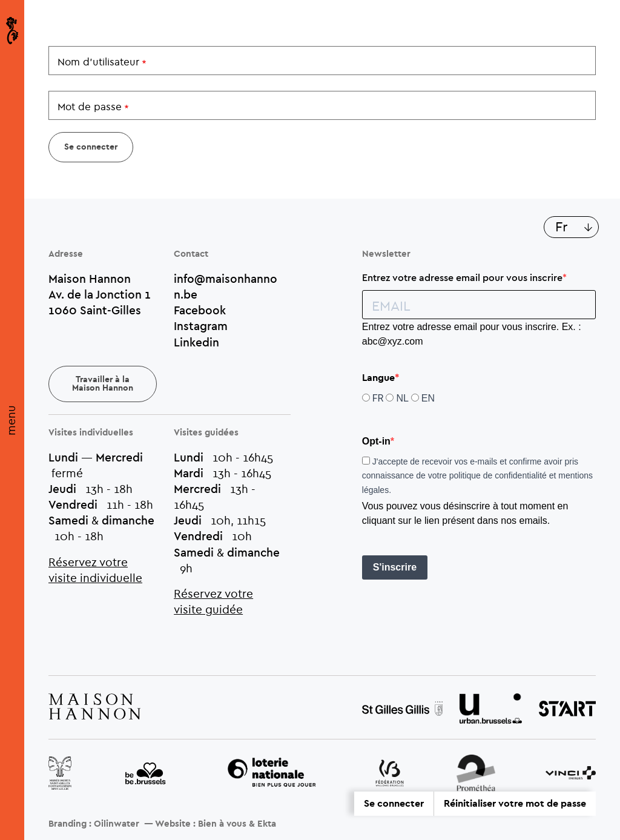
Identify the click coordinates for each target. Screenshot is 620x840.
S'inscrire (395, 567)
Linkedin (196, 342)
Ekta (267, 824)
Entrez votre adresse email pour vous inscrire (462, 277)
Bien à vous (222, 824)
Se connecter (394, 804)
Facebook (200, 310)
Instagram (201, 326)
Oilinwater (117, 824)
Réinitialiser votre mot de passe (515, 804)
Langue (378, 378)
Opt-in (376, 441)
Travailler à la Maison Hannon (103, 384)
